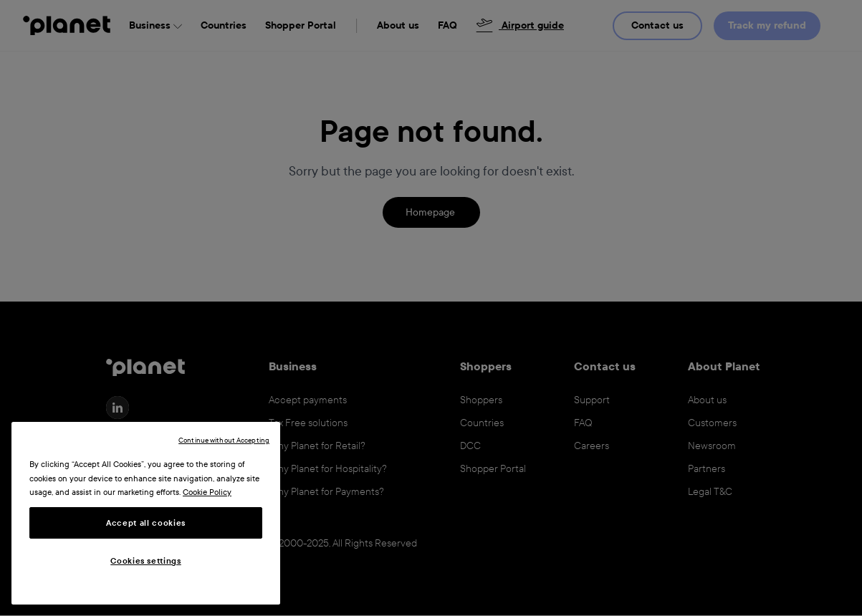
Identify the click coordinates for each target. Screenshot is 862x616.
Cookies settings (146, 561)
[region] (146, 513)
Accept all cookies (146, 523)
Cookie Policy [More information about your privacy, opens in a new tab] (207, 492)
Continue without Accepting (224, 440)
